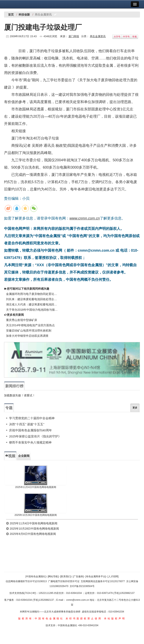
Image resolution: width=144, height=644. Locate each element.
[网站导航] (53, 576)
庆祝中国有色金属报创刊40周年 (30, 430)
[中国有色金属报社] (36, 576)
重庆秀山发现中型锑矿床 (22, 320)
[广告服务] (78, 576)
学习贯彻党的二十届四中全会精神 (32, 418)
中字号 (126, 37)
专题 (9, 408)
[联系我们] (66, 576)
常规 (135, 37)
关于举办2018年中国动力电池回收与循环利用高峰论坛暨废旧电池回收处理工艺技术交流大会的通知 (32, 310)
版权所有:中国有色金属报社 (41, 619)
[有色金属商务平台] (96, 576)
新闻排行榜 (14, 386)
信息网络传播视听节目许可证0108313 (26, 581)
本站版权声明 (115, 619)
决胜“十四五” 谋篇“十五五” (27, 424)
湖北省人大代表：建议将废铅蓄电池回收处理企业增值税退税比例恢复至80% (32, 304)
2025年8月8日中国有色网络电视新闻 (31, 534)
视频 (10, 456)
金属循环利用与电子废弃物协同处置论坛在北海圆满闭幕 (32, 294)
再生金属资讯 (98, 36)
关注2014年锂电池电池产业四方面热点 (30, 325)
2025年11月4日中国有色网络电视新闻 (36, 487)
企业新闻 (24, 456)
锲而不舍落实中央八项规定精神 (30, 442)
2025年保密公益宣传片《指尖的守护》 (35, 436)
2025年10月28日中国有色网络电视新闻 (36, 515)
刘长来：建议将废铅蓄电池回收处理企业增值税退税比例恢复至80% (32, 299)
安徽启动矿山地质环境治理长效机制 (29, 330)
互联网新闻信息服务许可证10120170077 (103, 581)
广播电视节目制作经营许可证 (64, 581)
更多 (135, 408)
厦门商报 (74, 36)
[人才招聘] (113, 576)
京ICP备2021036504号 (82, 586)
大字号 (117, 37)
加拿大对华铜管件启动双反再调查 (27, 336)
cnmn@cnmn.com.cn (78, 600)
